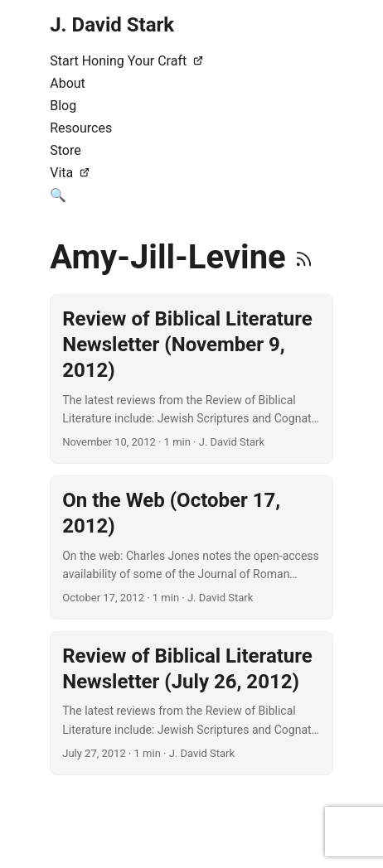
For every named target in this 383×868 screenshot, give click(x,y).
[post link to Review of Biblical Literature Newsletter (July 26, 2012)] (191, 703)
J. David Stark (112, 25)
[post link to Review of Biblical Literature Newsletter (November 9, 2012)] (191, 379)
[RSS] (304, 257)
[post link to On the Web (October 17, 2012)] (191, 547)
